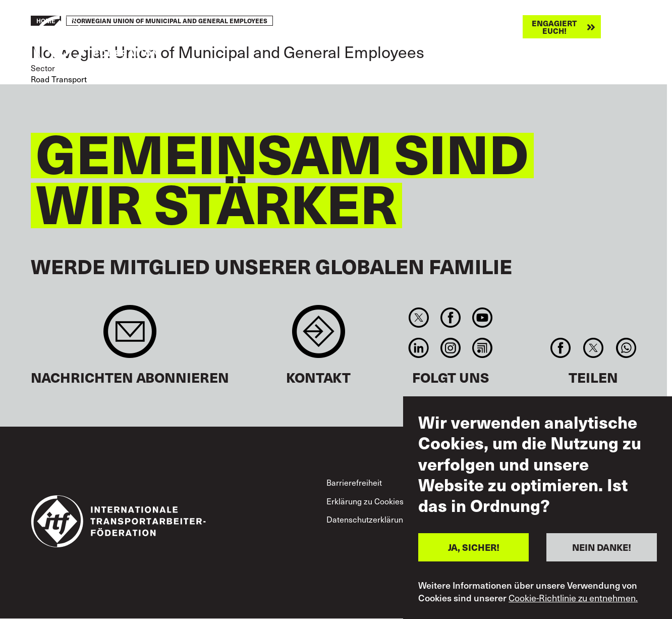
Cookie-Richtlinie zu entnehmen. (573, 598)
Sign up (130, 337)
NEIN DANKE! (602, 547)
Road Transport (59, 79)
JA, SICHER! (474, 547)
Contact (319, 337)
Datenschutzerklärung (367, 519)
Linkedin (418, 348)
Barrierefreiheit (354, 482)
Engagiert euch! (554, 27)
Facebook (450, 318)
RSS (483, 348)
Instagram (450, 348)
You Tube (483, 318)
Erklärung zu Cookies (365, 501)
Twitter (418, 318)
